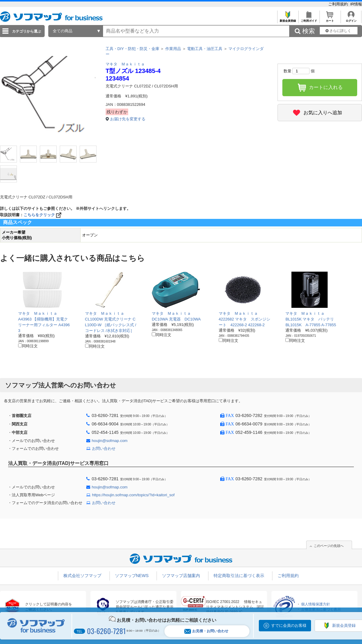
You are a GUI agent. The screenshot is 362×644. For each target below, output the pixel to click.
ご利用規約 (339, 4)
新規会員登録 (288, 19)
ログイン (351, 19)
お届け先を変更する (128, 119)
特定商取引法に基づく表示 (239, 576)
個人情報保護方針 (316, 604)
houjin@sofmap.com (110, 441)
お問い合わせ (104, 448)
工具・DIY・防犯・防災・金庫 (132, 49)
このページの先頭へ (329, 546)
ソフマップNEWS (132, 576)
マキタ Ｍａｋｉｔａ (125, 64)
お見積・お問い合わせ (206, 631)
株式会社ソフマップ (82, 576)
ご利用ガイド (309, 19)
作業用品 (173, 49)
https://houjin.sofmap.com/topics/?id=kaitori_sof (133, 495)
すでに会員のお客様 (289, 625)
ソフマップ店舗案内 (181, 576)
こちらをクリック (43, 215)
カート (330, 19)
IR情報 (356, 4)
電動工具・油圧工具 (205, 49)
